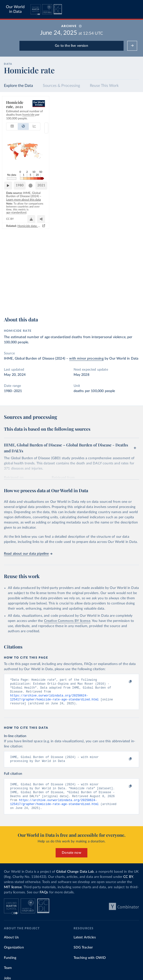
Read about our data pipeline (28, 554)
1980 (22, 281)
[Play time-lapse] (10, 282)
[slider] (120, 282)
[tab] (15, 116)
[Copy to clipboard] (125, 682)
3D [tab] (113, 116)
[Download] (113, 298)
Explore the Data (18, 86)
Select (130, 116)
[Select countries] (128, 116)
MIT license (13, 891)
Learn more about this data (95, 289)
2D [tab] (105, 116)
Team (8, 972)
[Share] (123, 298)
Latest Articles (85, 941)
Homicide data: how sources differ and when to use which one (93, 307)
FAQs (44, 896)
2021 (131, 281)
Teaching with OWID (90, 962)
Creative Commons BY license (67, 621)
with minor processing (86, 359)
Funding (10, 962)
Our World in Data (15, 9)
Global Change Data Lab (75, 876)
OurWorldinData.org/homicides (25, 300)
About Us (11, 941)
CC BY (50, 300)
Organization (14, 951)
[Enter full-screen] (133, 298)
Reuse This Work (104, 86)
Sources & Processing (61, 86)
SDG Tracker (83, 951)
